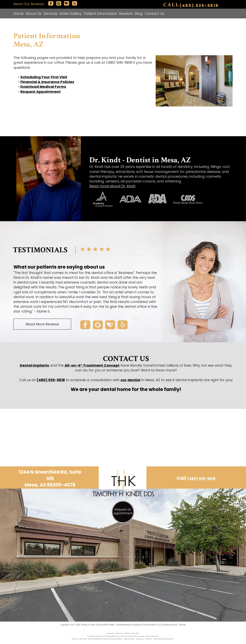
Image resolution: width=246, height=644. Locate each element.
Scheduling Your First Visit (44, 77)
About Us (34, 14)
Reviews (126, 14)
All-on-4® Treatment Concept (92, 365)
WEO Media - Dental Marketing (117, 625)
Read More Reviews (42, 324)
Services (51, 14)
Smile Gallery (71, 14)
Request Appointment (41, 92)
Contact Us (154, 14)
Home (19, 14)
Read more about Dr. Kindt (112, 186)
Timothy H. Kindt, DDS (90, 625)
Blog (139, 14)
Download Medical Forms (43, 87)
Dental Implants (34, 365)
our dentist (130, 380)
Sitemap (182, 625)
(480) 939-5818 (199, 5)
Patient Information (100, 14)
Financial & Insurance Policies (47, 82)
